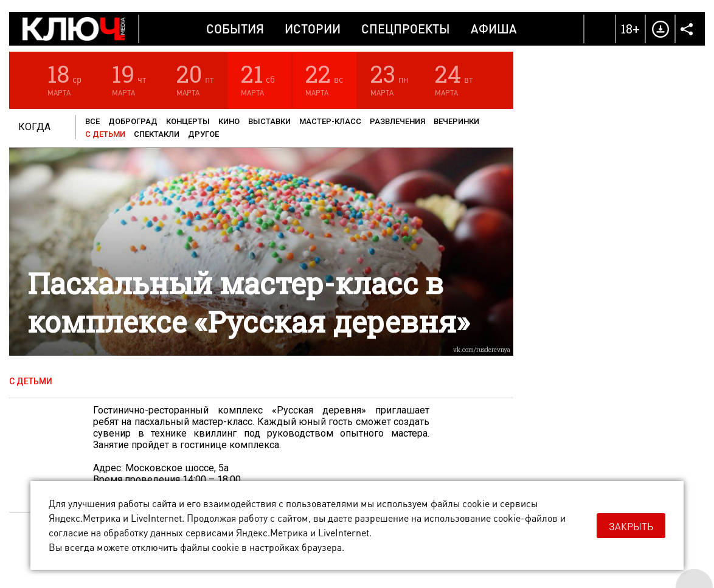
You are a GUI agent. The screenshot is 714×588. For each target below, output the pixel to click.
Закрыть (631, 526)
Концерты (188, 121)
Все (92, 121)
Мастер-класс (330, 121)
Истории (313, 29)
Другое (203, 134)
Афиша (494, 29)
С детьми (105, 134)
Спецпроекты (406, 29)
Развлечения (397, 121)
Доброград (133, 121)
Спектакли (157, 134)
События (235, 29)
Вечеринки (456, 121)
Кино (229, 121)
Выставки (269, 121)
